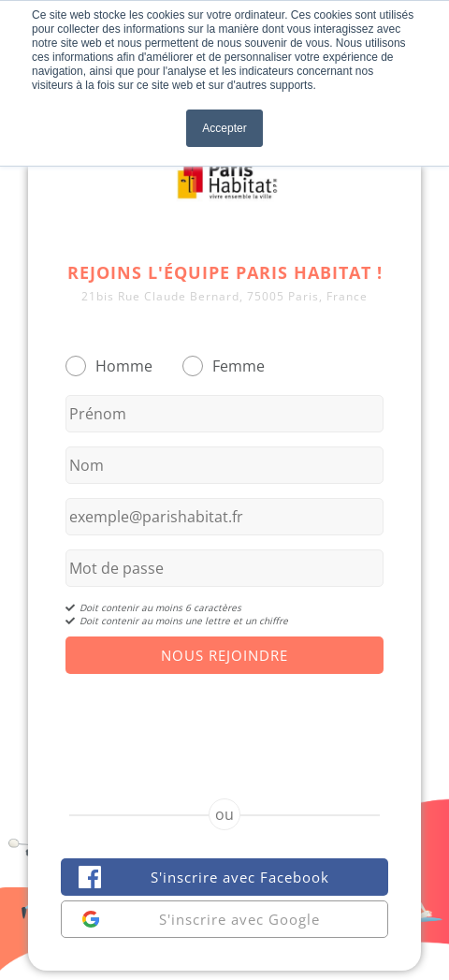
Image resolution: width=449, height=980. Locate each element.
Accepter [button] (224, 128)
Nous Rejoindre (224, 655)
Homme (124, 366)
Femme (239, 366)
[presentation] (224, 720)
